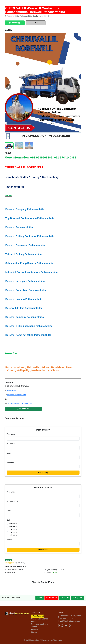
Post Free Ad (51, 598)
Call (36, 23)
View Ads (65, 598)
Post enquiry (43, 473)
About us (35, 629)
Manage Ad (77, 598)
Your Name (11, 434)
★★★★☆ (13, 527)
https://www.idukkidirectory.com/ (19, 404)
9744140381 (12, 390)
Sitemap (34, 632)
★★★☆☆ (13, 529)
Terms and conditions (39, 624)
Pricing (34, 621)
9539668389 (23, 409)
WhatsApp (15, 23)
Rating (9, 520)
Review (9, 539)
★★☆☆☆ (13, 532)
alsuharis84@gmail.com (16, 395)
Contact (34, 627)
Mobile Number (13, 444)
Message (10, 462)
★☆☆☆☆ (13, 535)
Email (9, 453)
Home (39, 598)
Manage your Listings (40, 619)
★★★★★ (13, 524)
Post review (43, 550)
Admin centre (57, 640)
